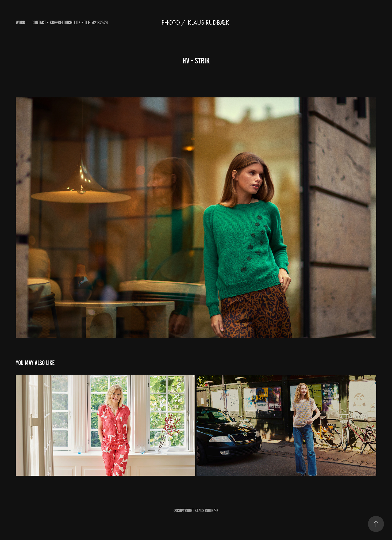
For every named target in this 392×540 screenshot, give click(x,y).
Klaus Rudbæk (207, 511)
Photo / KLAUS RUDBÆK (196, 23)
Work (20, 23)
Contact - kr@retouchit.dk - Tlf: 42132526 (70, 23)
